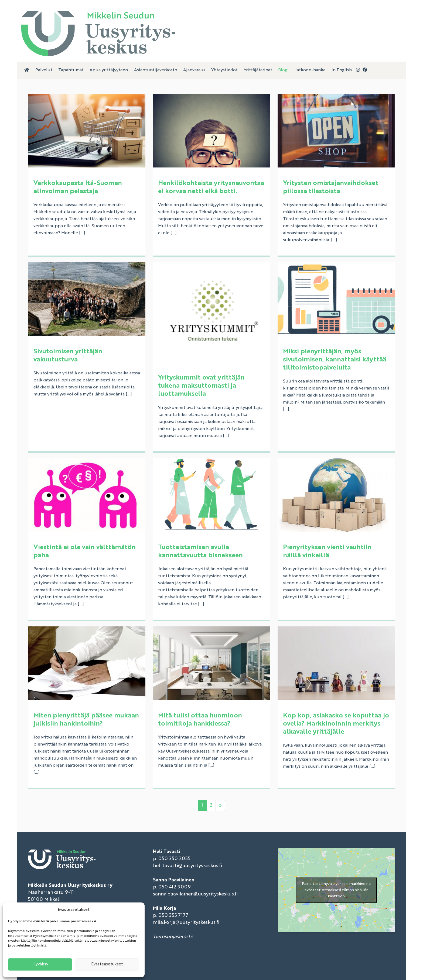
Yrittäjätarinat (258, 70)
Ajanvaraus (194, 70)
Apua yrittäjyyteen (109, 70)
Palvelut (44, 70)
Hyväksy (40, 964)
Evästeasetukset (107, 964)
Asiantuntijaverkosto (156, 70)
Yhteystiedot (224, 70)
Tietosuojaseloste (173, 937)
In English (342, 70)
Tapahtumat (71, 70)
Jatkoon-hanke (310, 70)
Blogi (283, 70)
